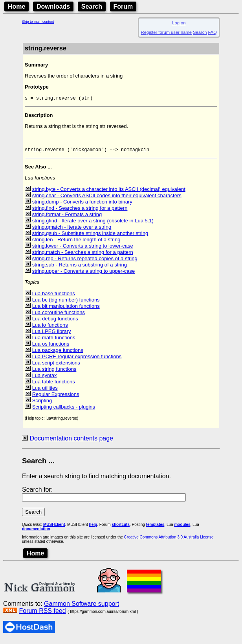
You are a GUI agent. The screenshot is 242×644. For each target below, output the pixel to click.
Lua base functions (54, 297)
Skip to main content (38, 22)
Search (92, 6)
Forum (123, 6)
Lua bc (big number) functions (66, 303)
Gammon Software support (82, 607)
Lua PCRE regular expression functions (77, 360)
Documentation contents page (71, 441)
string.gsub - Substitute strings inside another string (90, 236)
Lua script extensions (56, 366)
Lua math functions (54, 341)
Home (16, 6)
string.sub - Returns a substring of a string (80, 268)
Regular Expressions (56, 397)
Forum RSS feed (42, 614)
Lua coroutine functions (59, 316)
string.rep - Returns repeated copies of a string (85, 262)
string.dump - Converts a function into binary (82, 205)
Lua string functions (54, 372)
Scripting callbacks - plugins (64, 410)
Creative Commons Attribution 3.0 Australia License (169, 540)
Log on (179, 23)
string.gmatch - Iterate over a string (72, 230)
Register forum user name (166, 32)
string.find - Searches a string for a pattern (80, 211)
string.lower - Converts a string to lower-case (83, 249)
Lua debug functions (55, 322)
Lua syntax (45, 378)
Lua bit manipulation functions (66, 309)
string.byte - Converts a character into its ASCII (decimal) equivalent (109, 192)
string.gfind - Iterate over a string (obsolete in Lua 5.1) (93, 224)
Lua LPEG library (52, 334)
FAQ (213, 32)
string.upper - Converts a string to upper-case (84, 274)
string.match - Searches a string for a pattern (83, 255)
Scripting (42, 404)
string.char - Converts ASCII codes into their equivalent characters (107, 199)
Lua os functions (51, 347)
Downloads (53, 6)
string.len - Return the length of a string (76, 243)
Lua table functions (54, 385)
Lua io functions (50, 328)
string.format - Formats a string (67, 217)
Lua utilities (45, 391)
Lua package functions (58, 353)
